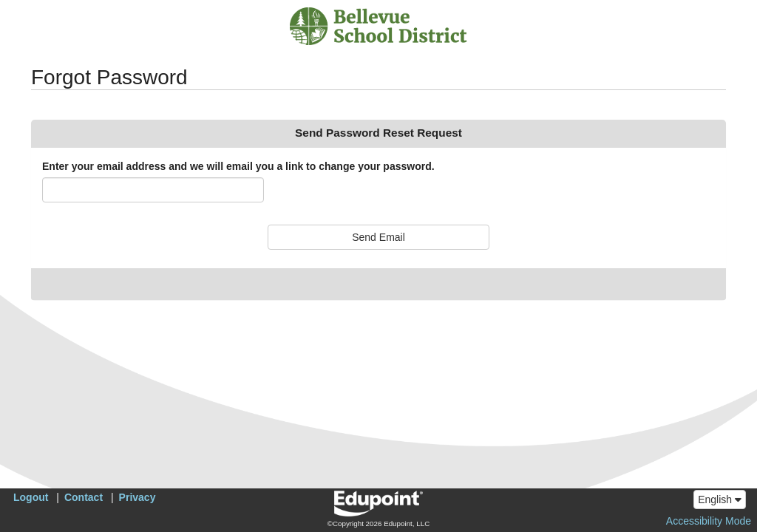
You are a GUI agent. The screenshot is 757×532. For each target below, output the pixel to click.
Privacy (138, 497)
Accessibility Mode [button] (709, 521)
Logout (31, 497)
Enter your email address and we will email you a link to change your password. (238, 166)
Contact (84, 497)
